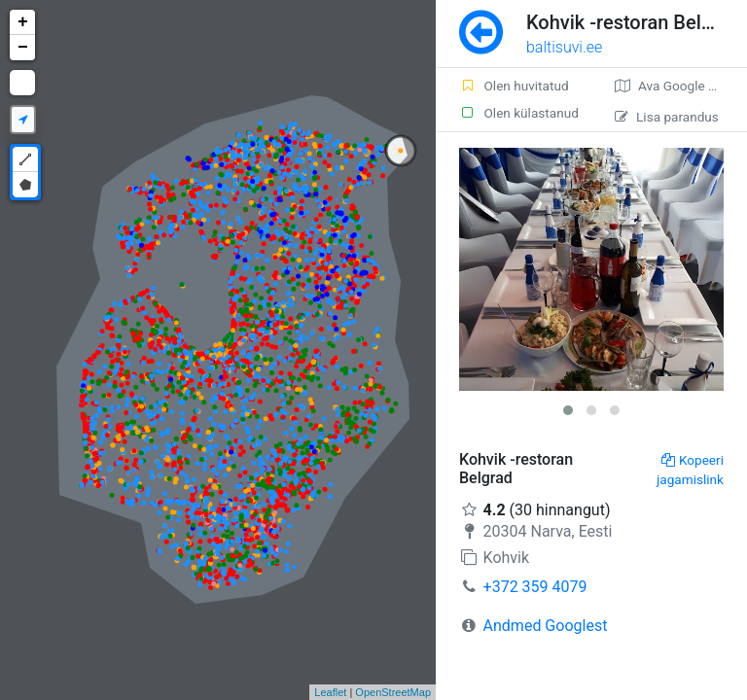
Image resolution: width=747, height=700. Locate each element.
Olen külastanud (519, 113)
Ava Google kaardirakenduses (681, 86)
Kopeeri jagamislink (690, 470)
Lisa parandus (667, 117)
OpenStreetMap (393, 692)
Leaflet (330, 692)
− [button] (23, 48)
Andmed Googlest (546, 626)
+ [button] (23, 22)
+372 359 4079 (535, 587)
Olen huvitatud (514, 86)
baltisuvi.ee (564, 47)
